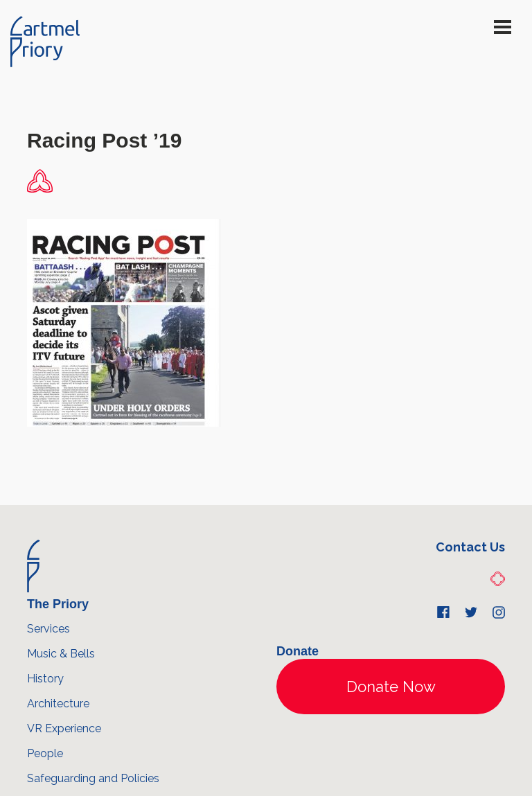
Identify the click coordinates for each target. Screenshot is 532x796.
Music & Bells (61, 654)
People (45, 753)
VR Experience (64, 728)
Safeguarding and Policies (93, 778)
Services (48, 629)
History (45, 679)
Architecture (58, 704)
